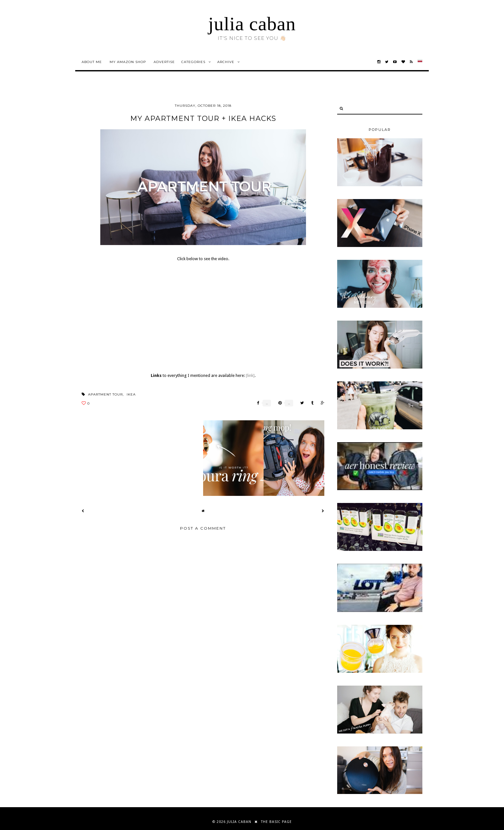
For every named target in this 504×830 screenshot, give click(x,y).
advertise (164, 62)
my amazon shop (128, 62)
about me (92, 62)
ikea (131, 394)
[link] (250, 375)
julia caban (252, 24)
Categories (193, 62)
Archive (226, 62)
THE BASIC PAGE (276, 822)
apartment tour (105, 394)
